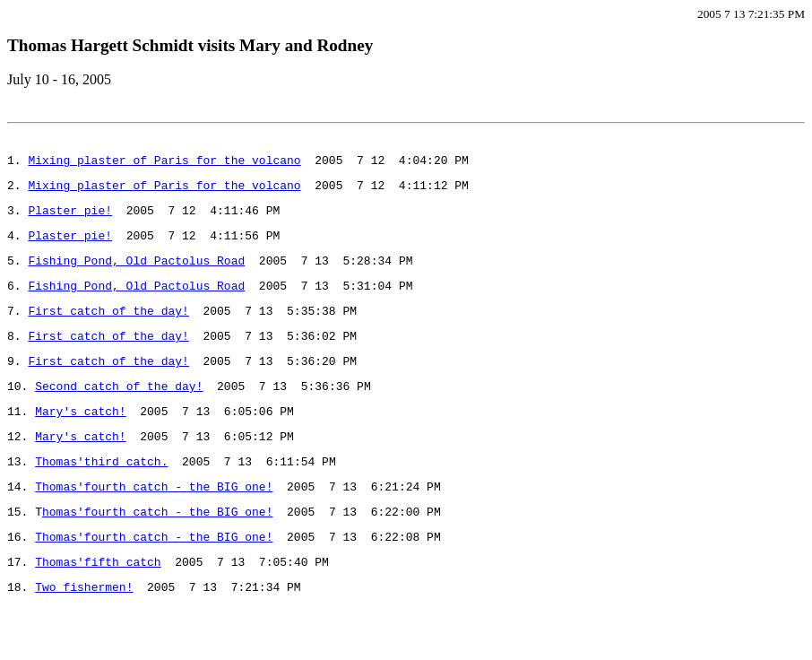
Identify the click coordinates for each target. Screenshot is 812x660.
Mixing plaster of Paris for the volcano (164, 168)
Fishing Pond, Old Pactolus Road (136, 279)
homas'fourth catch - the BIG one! (157, 557)
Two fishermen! (84, 640)
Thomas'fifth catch (98, 612)
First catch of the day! (108, 334)
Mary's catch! (80, 446)
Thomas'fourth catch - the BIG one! (154, 529)
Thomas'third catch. (101, 501)
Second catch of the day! (119, 418)
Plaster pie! (70, 223)
